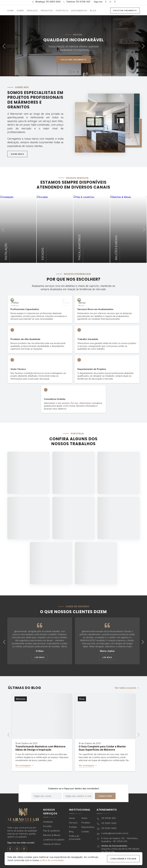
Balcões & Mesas (52, 835)
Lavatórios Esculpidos (54, 840)
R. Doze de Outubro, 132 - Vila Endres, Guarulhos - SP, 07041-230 (117, 840)
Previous (5, 45)
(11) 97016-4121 (106, 818)
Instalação (48, 822)
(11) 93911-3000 (107, 824)
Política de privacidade (75, 837)
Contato (85, 832)
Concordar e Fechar (123, 859)
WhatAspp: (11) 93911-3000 (46, 2)
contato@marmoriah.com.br (112, 834)
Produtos (47, 11)
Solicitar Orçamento (125, 11)
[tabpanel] (73, 45)
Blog (93, 11)
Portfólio (62, 11)
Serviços (32, 11)
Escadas (47, 826)
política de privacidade (51, 860)
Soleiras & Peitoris (52, 844)
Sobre (20, 11)
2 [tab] (74, 72)
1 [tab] (70, 72)
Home (11, 11)
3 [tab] (78, 72)
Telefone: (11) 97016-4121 (77, 2)
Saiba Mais (17, 154)
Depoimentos (79, 11)
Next (142, 45)
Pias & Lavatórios (52, 831)
